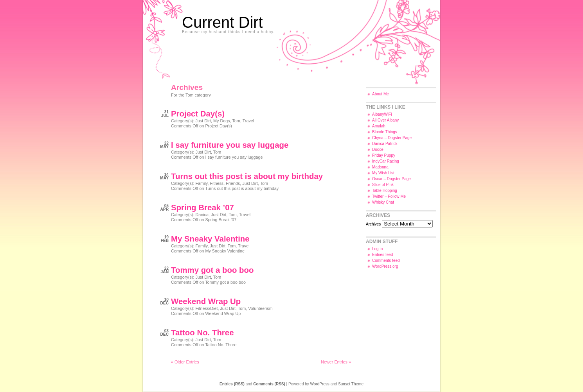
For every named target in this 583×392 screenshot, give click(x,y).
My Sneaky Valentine (210, 239)
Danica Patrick (385, 144)
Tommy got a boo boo (212, 270)
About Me (381, 94)
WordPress (320, 384)
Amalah (379, 126)
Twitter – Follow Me (389, 196)
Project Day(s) (198, 114)
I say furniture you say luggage (230, 145)
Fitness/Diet (206, 308)
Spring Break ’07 (202, 208)
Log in (377, 249)
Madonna (380, 167)
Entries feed (382, 255)
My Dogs (222, 121)
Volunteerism (260, 308)
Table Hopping (385, 191)
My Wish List (383, 173)
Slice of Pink (383, 185)
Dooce (378, 149)
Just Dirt (203, 121)
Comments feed (386, 260)
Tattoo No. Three (202, 333)
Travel (248, 121)
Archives (373, 224)
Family (201, 183)
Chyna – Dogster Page (392, 138)
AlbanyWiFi (382, 114)
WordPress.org (385, 266)
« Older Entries (185, 362)
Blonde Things (385, 132)
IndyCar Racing (386, 161)
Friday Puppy (384, 155)
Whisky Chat (383, 202)
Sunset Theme (351, 384)
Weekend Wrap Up (206, 301)
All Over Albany (385, 120)
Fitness (217, 183)
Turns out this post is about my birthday (247, 176)
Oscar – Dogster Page (391, 179)
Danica (202, 215)
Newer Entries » (336, 362)
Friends (233, 183)
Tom (236, 121)
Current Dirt (222, 22)
